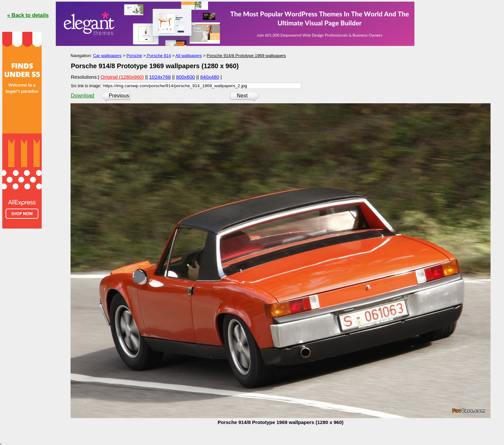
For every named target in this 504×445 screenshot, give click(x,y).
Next (242, 96)
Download (83, 96)
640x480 (210, 77)
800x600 (186, 77)
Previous (119, 96)
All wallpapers (189, 56)
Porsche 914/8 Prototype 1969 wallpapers (246, 56)
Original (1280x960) (122, 77)
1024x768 (160, 77)
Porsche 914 (158, 56)
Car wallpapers (107, 56)
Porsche (134, 56)
